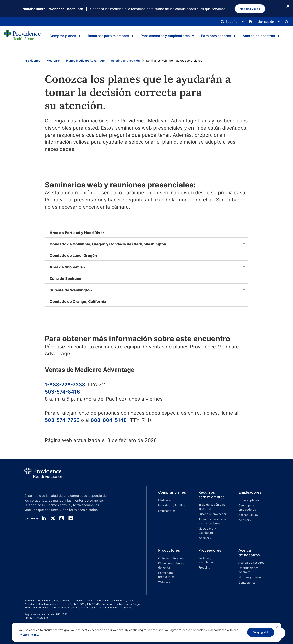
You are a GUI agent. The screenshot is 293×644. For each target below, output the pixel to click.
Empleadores (167, 511)
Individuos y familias (172, 505)
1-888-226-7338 (65, 385)
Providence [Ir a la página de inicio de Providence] (32, 61)
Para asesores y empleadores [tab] (165, 36)
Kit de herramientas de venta (171, 565)
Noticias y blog (250, 9)
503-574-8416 (62, 392)
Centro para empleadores (247, 507)
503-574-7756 (62, 420)
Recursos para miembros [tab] (108, 36)
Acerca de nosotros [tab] (259, 36)
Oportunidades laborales (248, 570)
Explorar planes (249, 500)
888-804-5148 (109, 420)
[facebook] (71, 518)
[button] (167, 516)
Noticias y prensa (250, 577)
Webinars (204, 538)
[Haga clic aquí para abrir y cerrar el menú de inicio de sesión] (264, 22)
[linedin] (44, 518)
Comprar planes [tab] (63, 36)
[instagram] (62, 518)
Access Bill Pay (248, 515)
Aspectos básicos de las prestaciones (212, 521)
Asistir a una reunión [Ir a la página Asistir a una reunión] (125, 61)
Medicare (164, 500)
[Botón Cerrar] (288, 6)
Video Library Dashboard (207, 531)
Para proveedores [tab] (216, 36)
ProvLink (204, 567)
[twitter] (53, 518)
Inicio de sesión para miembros (212, 507)
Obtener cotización (171, 558)
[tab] (146, 232)
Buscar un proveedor (212, 514)
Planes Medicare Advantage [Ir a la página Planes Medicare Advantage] (85, 61)
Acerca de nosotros (251, 563)
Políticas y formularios (206, 560)
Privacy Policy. (29, 635)
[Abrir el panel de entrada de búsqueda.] (286, 22)
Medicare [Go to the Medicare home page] (53, 61)
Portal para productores (166, 575)
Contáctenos (247, 582)
